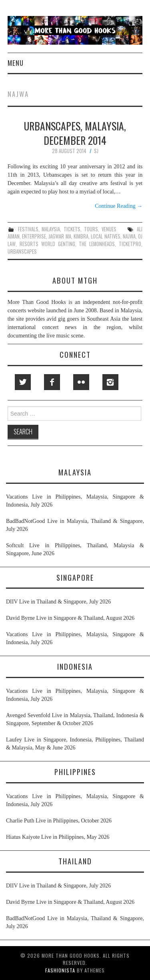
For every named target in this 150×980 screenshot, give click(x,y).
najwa (129, 236)
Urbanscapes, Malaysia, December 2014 (75, 133)
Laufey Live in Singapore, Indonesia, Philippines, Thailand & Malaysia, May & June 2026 (75, 744)
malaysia (51, 229)
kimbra (81, 236)
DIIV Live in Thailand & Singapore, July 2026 (58, 602)
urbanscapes (22, 251)
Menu (16, 63)
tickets (72, 229)
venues (109, 229)
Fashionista (60, 970)
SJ (96, 151)
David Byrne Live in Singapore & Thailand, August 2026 (70, 618)
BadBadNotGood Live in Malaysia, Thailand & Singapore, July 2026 (75, 525)
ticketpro (130, 244)
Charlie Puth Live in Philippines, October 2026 (59, 821)
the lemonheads (97, 244)
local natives (105, 236)
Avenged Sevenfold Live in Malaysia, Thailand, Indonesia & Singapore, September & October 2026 (75, 719)
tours (91, 229)
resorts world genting (47, 244)
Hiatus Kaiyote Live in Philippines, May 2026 (58, 837)
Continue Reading (119, 206)
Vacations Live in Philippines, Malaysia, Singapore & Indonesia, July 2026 (75, 501)
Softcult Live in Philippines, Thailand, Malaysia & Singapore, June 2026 (75, 549)
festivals (28, 229)
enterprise (34, 236)
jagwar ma (60, 236)
